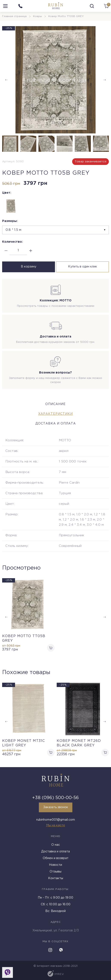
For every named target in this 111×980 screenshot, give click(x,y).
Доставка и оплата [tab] (56, 424)
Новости (55, 865)
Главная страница (14, 16)
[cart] (106, 6)
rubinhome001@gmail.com (56, 820)
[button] (105, 80)
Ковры (37, 16)
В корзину (28, 267)
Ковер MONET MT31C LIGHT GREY (24, 743)
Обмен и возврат (56, 858)
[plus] (31, 251)
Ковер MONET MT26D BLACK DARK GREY (79, 743)
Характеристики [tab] (55, 414)
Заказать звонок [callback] (56, 807)
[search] (92, 6)
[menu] (5, 6)
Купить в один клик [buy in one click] (83, 267)
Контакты (56, 878)
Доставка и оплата (55, 852)
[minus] (6, 251)
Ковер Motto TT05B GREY (24, 638)
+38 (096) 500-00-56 (55, 798)
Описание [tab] (55, 404)
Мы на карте (56, 825)
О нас (56, 845)
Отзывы (55, 872)
